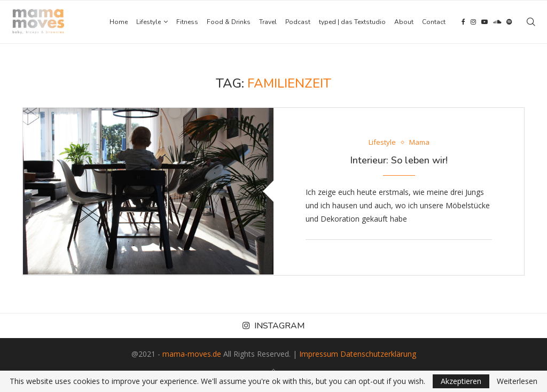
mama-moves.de (192, 354)
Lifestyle (149, 22)
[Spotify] (509, 22)
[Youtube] (485, 22)
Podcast (298, 22)
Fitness (187, 22)
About (404, 22)
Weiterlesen (517, 381)
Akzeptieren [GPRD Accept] (461, 381)
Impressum (319, 354)
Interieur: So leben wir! (399, 160)
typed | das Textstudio (352, 22)
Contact (434, 22)
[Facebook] (463, 22)
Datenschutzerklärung (378, 354)
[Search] (531, 22)
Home (119, 22)
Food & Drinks (229, 22)
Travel (268, 22)
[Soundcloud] (497, 22)
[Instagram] (473, 22)
